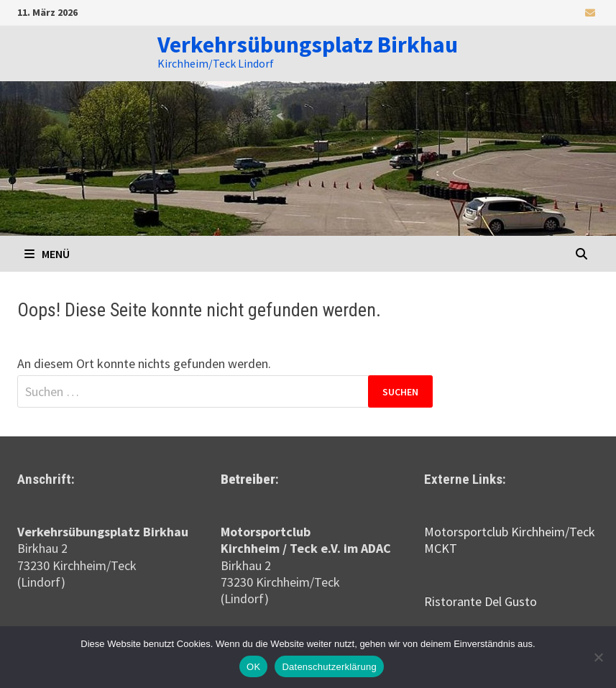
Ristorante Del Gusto (481, 601)
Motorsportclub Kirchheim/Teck (510, 532)
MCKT (441, 548)
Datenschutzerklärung (329, 667)
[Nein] (598, 657)
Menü (47, 254)
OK (253, 667)
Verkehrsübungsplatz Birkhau (308, 45)
